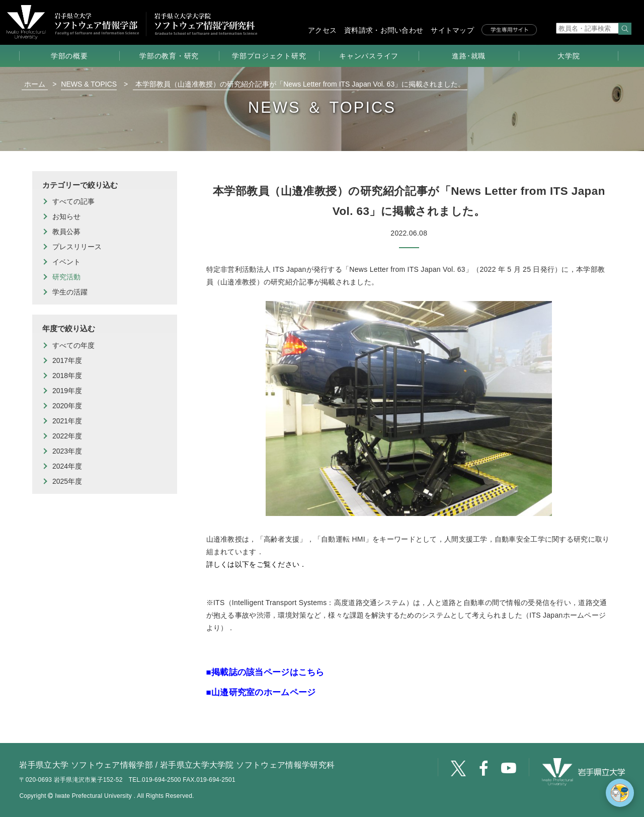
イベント (66, 262)
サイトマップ (452, 30)
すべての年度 (73, 345)
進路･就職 (469, 56)
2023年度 (67, 451)
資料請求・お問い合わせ (384, 30)
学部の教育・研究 (169, 56)
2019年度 (67, 391)
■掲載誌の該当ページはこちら (265, 672)
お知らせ (66, 216)
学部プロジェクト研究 (269, 56)
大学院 (569, 56)
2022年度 (67, 436)
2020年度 (67, 406)
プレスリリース (77, 247)
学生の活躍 (70, 292)
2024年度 (67, 466)
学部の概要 (69, 56)
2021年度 (67, 421)
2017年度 (67, 360)
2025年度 (67, 481)
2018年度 (67, 376)
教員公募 (66, 232)
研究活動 (66, 277)
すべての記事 (73, 201)
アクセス (322, 30)
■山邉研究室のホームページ (261, 692)
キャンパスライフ (369, 56)
